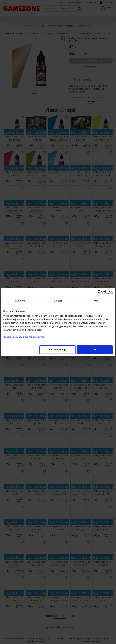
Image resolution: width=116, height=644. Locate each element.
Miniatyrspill (22, 33)
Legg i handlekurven (91, 60)
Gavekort (61, 2)
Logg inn (108, 2)
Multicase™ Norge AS (91, 641)
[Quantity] (82, 54)
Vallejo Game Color (65, 33)
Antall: (72, 54)
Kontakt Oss (90, 2)
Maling (48, 33)
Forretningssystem (78, 638)
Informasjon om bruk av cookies (20, 638)
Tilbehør (36, 33)
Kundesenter (75, 2)
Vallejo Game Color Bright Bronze (94, 33)
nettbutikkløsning (97, 638)
